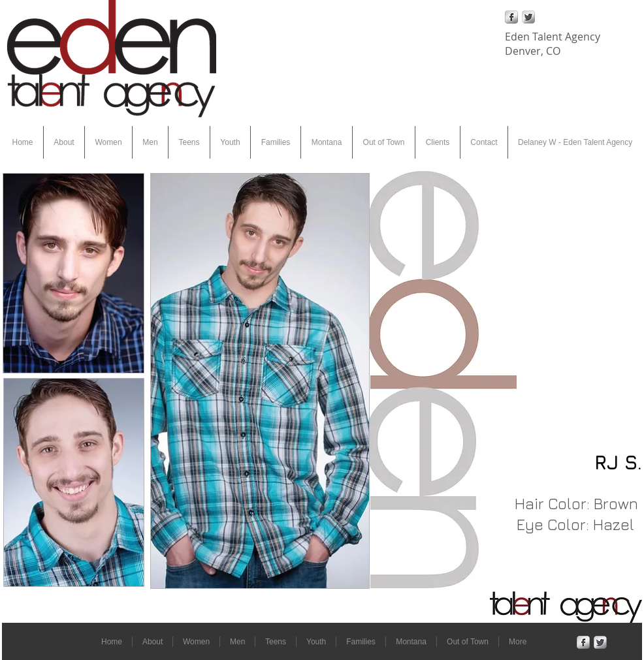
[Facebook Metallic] (511, 17)
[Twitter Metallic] (528, 17)
